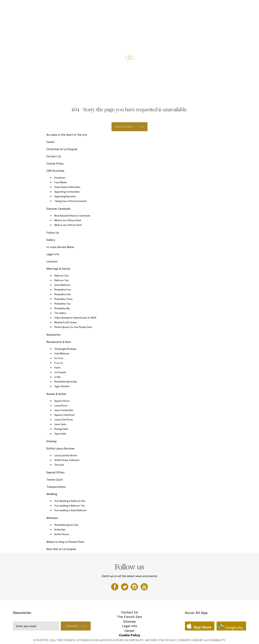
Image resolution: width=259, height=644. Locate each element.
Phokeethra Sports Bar (66, 382)
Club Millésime (62, 353)
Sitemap (52, 441)
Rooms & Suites (152, 7)
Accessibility (215, 640)
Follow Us (53, 233)
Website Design (191, 640)
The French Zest (129, 617)
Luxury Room (61, 406)
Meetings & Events (202, 7)
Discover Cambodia (58, 209)
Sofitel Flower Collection (67, 460)
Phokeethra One (63, 294)
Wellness (222, 7)
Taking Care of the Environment (70, 201)
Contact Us (54, 156)
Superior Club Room (65, 415)
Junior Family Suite (64, 410)
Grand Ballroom (62, 285)
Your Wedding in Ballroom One (70, 501)
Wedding (236, 7)
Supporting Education (65, 196)
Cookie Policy (55, 164)
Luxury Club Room (64, 420)
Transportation (56, 487)
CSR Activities (55, 171)
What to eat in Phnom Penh (68, 225)
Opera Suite (60, 434)
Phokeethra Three (63, 299)
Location (52, 261)
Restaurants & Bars (176, 7)
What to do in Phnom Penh (68, 220)
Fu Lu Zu (59, 363)
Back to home (124, 127)
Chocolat (59, 465)
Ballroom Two (62, 280)
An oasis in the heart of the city (67, 135)
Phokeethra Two (63, 304)
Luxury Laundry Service (66, 455)
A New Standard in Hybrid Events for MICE (75, 318)
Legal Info (53, 254)
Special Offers (131, 7)
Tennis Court (55, 480)
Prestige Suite (61, 429)
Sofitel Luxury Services (60, 448)
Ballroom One (61, 276)
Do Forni (59, 358)
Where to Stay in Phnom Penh (65, 542)
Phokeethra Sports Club (66, 525)
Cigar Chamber (62, 386)
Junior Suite (60, 424)
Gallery (51, 240)
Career (51, 142)
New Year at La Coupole (61, 549)
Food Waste (61, 182)
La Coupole (60, 372)
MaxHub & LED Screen (66, 322)
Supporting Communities (67, 192)
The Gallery (60, 313)
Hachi (57, 368)
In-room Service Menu (60, 247)
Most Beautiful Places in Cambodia (72, 216)
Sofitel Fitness (62, 534)
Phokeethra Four (63, 290)
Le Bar (57, 377)
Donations (60, 178)
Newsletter (54, 335)
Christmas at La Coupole (62, 149)
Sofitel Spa (60, 530)
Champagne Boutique (65, 349)
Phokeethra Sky (62, 308)
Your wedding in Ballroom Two (70, 506)
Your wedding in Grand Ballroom (71, 510)
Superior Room (62, 401)
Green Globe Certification (67, 187)
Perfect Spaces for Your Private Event (73, 327)
